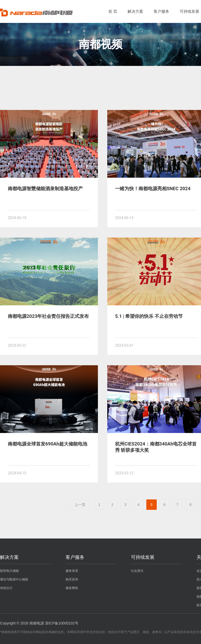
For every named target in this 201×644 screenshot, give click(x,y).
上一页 (80, 505)
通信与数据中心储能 (14, 579)
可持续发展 (189, 11)
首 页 (113, 11)
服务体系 (72, 571)
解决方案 (135, 11)
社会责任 (137, 571)
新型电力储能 (9, 571)
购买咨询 (72, 579)
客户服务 (161, 11)
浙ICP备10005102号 (62, 623)
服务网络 (72, 588)
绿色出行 (6, 588)
